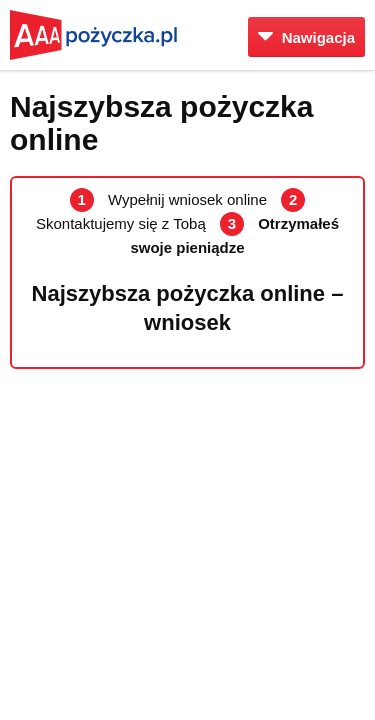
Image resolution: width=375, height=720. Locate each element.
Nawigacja (306, 37)
